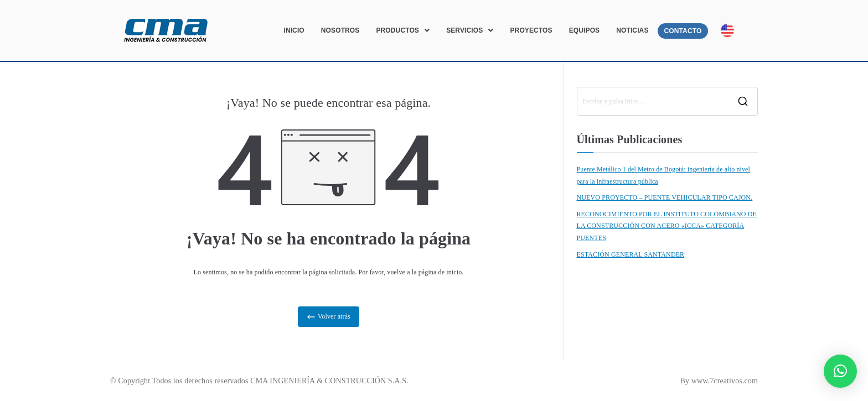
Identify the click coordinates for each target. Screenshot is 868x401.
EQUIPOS (585, 30)
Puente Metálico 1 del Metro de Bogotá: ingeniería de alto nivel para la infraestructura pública (663, 175)
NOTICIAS (632, 30)
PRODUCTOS (403, 30)
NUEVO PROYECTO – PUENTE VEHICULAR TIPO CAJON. (665, 197)
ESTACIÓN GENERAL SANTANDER (631, 254)
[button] (403, 30)
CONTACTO (683, 31)
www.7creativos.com (725, 381)
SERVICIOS (470, 30)
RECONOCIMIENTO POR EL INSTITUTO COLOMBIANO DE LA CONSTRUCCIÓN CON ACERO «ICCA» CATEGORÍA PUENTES (667, 226)
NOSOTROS (340, 30)
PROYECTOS (531, 30)
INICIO (294, 30)
